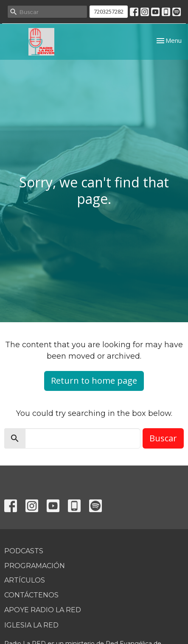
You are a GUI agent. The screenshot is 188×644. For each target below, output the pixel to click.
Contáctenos (31, 595)
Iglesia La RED (31, 625)
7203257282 (109, 11)
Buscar (163, 438)
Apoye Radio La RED (43, 610)
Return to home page (94, 381)
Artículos (25, 580)
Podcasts (24, 551)
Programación (35, 566)
